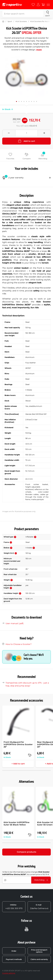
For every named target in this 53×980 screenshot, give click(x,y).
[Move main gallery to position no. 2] (21, 101)
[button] (12, 109)
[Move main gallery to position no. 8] (37, 101)
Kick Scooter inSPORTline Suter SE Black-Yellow (17, 824)
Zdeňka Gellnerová (39, 907)
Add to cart (26, 141)
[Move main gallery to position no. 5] (29, 101)
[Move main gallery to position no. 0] (16, 101)
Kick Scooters (21, 21)
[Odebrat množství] (9, 133)
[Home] (3, 21)
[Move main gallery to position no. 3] (24, 101)
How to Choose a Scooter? (19, 644)
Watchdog (41, 880)
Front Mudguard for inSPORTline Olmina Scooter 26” (18, 744)
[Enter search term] (23, 14)
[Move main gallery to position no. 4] (26, 101)
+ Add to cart (18, 764)
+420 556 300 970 (14, 907)
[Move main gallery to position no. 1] (19, 101)
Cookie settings (9, 973)
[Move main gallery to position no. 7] (34, 101)
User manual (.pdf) (15, 623)
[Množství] (26, 133)
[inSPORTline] (12, 5)
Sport (10, 21)
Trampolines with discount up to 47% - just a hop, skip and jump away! (27, 684)
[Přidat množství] (44, 133)
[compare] (30, 755)
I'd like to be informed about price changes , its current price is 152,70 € (26, 873)
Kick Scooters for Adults (40, 21)
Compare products (26, 852)
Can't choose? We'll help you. (34, 657)
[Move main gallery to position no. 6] (32, 101)
